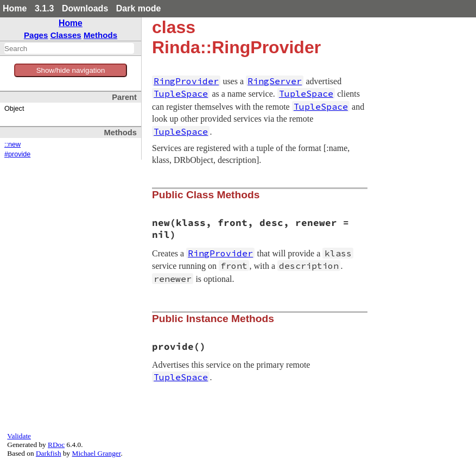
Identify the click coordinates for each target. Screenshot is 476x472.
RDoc (56, 445)
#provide (17, 154)
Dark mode (139, 8)
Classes (66, 35)
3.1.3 (45, 8)
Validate (19, 436)
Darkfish (49, 453)
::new (12, 144)
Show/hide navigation (71, 70)
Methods (100, 35)
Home (15, 8)
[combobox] (69, 48)
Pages (36, 35)
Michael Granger (97, 453)
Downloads (85, 8)
